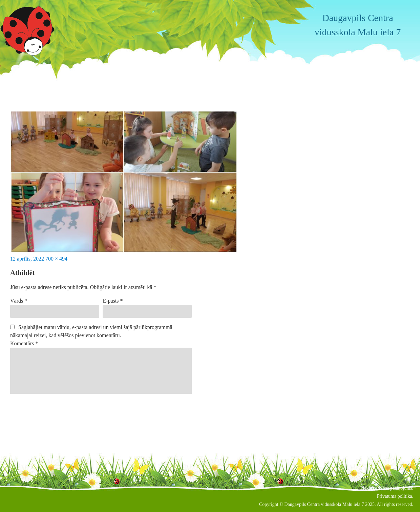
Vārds (19, 301)
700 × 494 (56, 259)
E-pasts (113, 301)
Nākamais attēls (27, 76)
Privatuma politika (395, 496)
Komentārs (24, 343)
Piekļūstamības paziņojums (386, 488)
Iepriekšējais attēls (30, 68)
